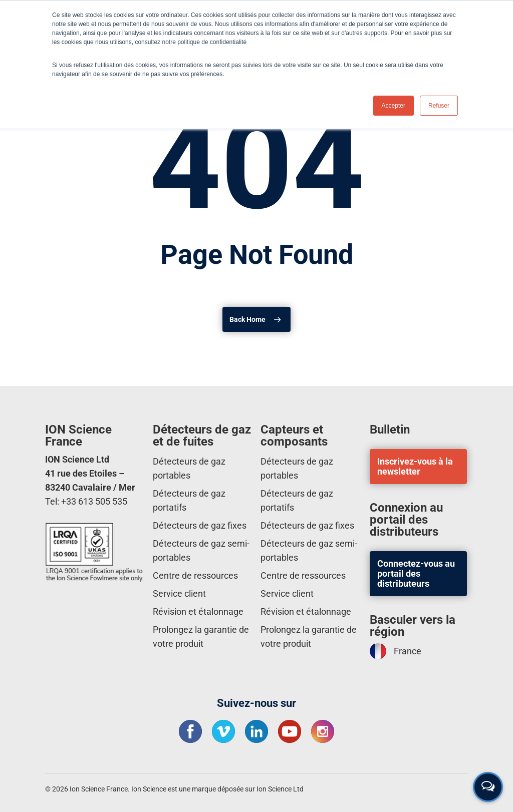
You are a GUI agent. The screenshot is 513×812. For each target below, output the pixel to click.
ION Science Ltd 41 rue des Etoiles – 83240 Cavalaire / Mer (90, 473)
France (396, 651)
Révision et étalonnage (198, 612)
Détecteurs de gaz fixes (200, 525)
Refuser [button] (439, 106)
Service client (179, 593)
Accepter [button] (394, 106)
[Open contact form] (488, 787)
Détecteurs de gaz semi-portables (201, 550)
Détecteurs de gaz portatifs (189, 500)
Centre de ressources (195, 575)
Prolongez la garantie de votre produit (201, 637)
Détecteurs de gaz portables (189, 468)
